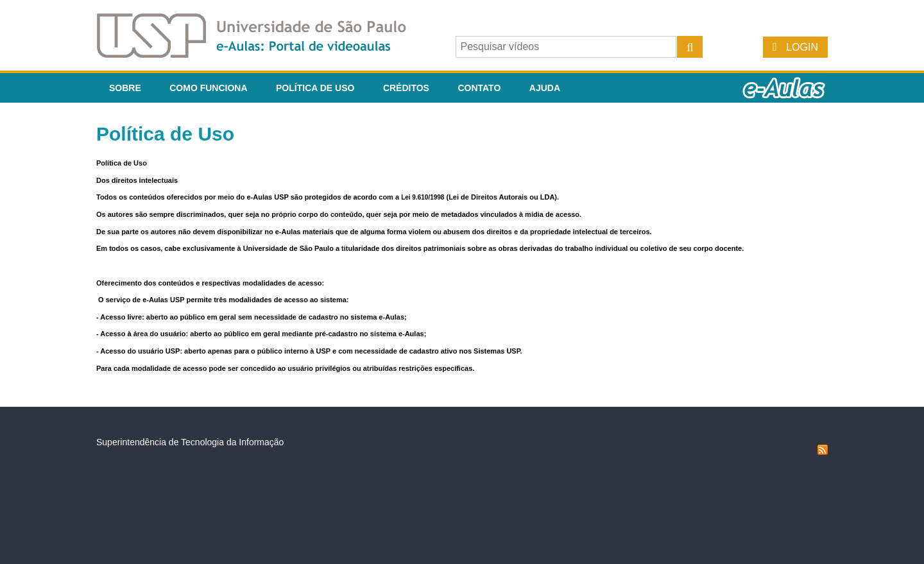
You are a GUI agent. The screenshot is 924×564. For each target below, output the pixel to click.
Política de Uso (315, 88)
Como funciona (208, 88)
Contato (479, 88)
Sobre (125, 88)
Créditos (406, 88)
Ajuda (545, 88)
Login (802, 47)
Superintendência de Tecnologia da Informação (190, 442)
